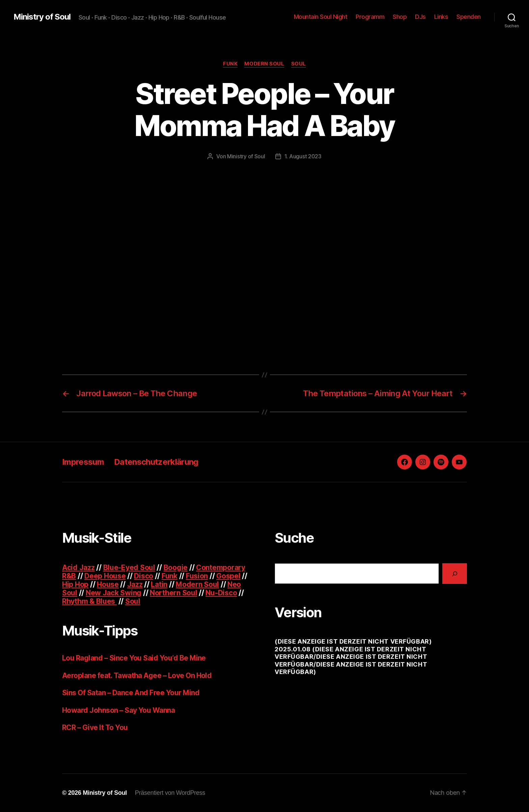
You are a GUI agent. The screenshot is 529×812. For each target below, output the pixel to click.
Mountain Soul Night (321, 17)
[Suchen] (455, 574)
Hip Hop (75, 584)
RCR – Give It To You (95, 727)
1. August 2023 (303, 156)
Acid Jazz (78, 567)
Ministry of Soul (42, 17)
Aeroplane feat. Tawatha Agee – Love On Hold (137, 675)
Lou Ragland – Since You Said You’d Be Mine (134, 658)
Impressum (83, 462)
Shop (400, 17)
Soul (299, 64)
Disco (144, 576)
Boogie (176, 567)
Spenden (469, 17)
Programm (370, 17)
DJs (420, 17)
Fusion (197, 576)
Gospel (228, 576)
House (108, 584)
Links (441, 17)
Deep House (105, 576)
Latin (159, 584)
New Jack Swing (114, 593)
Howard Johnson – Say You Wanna (118, 710)
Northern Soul (174, 593)
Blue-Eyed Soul (129, 567)
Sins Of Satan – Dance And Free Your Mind (131, 693)
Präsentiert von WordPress (170, 793)
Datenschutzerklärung (156, 462)
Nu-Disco (221, 593)
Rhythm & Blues (89, 601)
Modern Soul (264, 64)
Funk (230, 64)
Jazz (135, 584)
